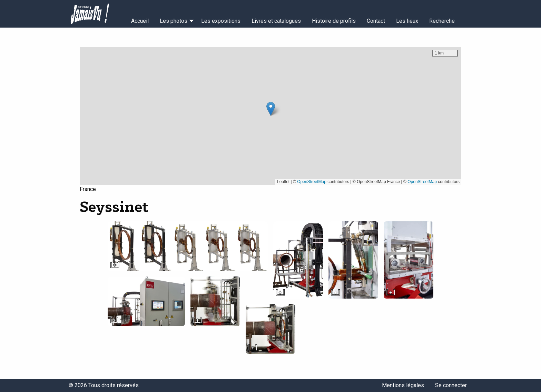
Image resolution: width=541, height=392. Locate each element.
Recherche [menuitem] (442, 21)
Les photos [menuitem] (174, 21)
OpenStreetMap (312, 182)
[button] (271, 109)
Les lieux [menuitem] (407, 21)
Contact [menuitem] (376, 21)
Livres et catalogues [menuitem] (276, 21)
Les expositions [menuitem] (221, 21)
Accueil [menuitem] (140, 21)
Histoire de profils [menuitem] (334, 21)
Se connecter (451, 385)
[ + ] (115, 265)
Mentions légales (403, 385)
